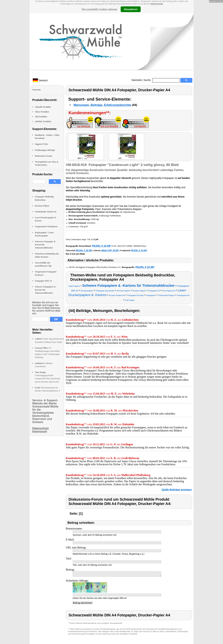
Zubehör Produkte (43, 121)
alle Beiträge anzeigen (178, 490)
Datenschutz (157, 4)
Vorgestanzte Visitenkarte (46, 227)
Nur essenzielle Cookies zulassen (99, 9)
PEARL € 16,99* (102, 246)
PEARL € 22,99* (145, 267)
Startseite (137, 80)
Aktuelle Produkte (43, 107)
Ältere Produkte (42, 112)
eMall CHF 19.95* (110, 250)
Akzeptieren (131, 9)
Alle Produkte (41, 117)
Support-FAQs (41, 144)
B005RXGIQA (140, 246)
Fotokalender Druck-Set (46, 212)
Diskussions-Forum (43, 156)
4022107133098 (125, 246)
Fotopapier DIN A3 (43, 281)
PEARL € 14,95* (139, 250)
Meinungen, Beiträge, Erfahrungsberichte (102, 105)
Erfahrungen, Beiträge (45, 150)
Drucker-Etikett (42, 206)
